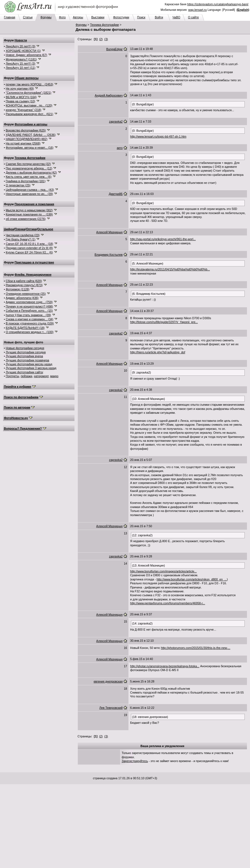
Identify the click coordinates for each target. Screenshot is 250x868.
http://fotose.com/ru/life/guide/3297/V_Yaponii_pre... (164, 322)
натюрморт (41, 376)
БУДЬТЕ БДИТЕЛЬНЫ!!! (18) (25, 328)
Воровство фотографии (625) (26, 130)
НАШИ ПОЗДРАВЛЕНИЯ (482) (27, 139)
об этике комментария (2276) (26, 219)
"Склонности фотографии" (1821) (29, 93)
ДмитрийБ (116, 194)
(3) (106, 39)
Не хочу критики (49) (20, 88)
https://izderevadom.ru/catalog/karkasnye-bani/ (218, 4)
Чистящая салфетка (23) (23, 235)
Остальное (45, 229)
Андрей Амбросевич (109, 95)
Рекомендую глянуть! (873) (24, 285)
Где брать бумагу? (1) (21, 239)
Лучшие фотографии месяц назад (29, 364)
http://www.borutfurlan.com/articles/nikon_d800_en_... (192, 579)
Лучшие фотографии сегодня (26, 352)
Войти (159, 17)
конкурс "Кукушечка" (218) (24, 110)
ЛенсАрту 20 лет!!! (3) (21, 46)
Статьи (28, 17)
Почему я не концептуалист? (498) (29, 306)
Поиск (141, 17)
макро (54, 376)
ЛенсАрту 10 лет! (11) (21, 68)
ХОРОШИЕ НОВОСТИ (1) (23, 51)
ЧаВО (176, 17)
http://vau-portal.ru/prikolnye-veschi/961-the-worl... (163, 239)
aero (120, 148)
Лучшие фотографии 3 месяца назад (31, 368)
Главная (10, 17)
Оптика (31, 229)
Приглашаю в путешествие (34, 262)
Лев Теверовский (111, 708)
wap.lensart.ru (198, 10)
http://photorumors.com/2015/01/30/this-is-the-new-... (196, 648)
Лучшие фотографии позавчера (28, 360)
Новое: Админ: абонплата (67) (26, 55)
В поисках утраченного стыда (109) (30, 323)
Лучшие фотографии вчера (24, 356)
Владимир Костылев (109, 255)
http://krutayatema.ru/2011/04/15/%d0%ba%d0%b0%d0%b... (170, 269)
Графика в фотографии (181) (26, 181)
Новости (21, 40)
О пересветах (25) (18, 185)
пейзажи (27, 376)
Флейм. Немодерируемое (33, 275)
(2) (101, 39)
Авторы (78, 17)
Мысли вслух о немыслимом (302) (29, 210)
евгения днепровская (108, 681)
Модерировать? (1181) (21, 59)
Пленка (20, 229)
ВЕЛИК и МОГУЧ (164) (21, 97)
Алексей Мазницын (109, 232)
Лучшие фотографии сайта (24, 372)
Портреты (12, 376)
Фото (62, 17)
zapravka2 (116, 121)
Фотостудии (121, 17)
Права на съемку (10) (20, 101)
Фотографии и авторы (31, 124)
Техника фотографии (104, 25)
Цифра (9, 229)
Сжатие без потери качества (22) (28, 164)
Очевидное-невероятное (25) (26, 294)
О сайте (193, 17)
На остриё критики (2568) (23, 143)
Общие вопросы (27, 78)
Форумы (46, 17)
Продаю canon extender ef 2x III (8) (29, 248)
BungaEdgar (114, 49)
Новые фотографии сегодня (25, 348)
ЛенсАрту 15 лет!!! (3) (21, 64)
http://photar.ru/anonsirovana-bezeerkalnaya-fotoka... (165, 666)
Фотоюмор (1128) (18, 289)
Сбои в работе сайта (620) (24, 281)
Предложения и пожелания (34, 204)
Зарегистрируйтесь (135, 761)
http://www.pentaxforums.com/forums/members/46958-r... (168, 603)
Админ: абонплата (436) (22, 298)
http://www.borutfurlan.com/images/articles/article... (163, 571)
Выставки (98, 17)
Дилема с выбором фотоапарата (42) (31, 172)
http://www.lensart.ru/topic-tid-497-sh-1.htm (158, 136)
